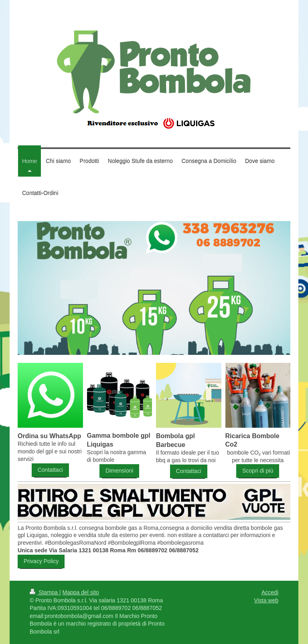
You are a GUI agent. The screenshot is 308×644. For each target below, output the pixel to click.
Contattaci (50, 470)
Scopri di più (258, 471)
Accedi (270, 592)
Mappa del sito (81, 592)
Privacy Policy (41, 561)
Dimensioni (119, 471)
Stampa (45, 592)
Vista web (266, 600)
